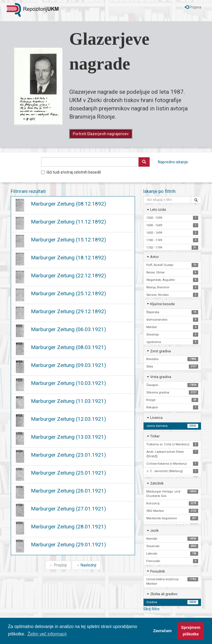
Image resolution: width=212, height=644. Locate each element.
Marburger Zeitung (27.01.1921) (68, 509)
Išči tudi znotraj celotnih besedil (71, 172)
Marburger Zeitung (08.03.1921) (68, 347)
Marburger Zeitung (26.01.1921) (68, 491)
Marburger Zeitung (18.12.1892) (68, 258)
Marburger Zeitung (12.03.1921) (68, 419)
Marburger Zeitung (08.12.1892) (68, 204)
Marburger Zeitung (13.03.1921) (68, 437)
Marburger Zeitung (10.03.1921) (68, 383)
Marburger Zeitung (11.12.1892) (68, 222)
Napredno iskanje (173, 162)
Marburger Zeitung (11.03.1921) (68, 401)
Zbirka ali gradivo (164, 594)
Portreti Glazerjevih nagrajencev (101, 134)
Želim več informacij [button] (47, 634)
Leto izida (158, 210)
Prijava (193, 7)
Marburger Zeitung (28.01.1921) (68, 527)
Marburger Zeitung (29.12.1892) (68, 311)
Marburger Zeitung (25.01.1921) (68, 473)
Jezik (154, 530)
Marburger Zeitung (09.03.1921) (68, 365)
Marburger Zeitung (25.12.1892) (68, 293)
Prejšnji (58, 565)
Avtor (154, 257)
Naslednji (86, 565)
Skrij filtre (151, 609)
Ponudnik (157, 571)
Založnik (157, 483)
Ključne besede (162, 304)
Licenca (156, 418)
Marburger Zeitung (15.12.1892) (68, 240)
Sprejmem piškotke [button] (191, 631)
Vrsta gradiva (161, 377)
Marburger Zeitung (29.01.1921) (68, 545)
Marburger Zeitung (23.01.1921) (68, 455)
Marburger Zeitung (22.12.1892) (68, 276)
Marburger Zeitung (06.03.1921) (68, 329)
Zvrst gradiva (161, 351)
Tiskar (155, 436)
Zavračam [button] (162, 631)
